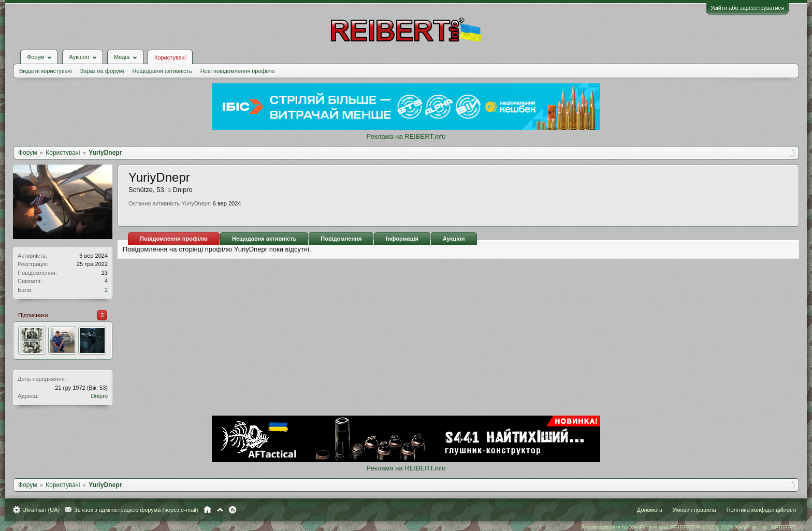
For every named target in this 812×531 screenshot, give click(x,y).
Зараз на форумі (102, 71)
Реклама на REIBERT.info (406, 136)
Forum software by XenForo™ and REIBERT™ (689, 527)
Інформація (402, 239)
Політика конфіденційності (762, 510)
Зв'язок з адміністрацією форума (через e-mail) (136, 510)
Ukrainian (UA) (41, 510)
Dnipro (99, 396)
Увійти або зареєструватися (747, 8)
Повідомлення (341, 239)
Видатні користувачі (46, 71)
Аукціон (454, 239)
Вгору (220, 510)
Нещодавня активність (162, 71)
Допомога (650, 510)
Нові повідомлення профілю (238, 71)
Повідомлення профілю (174, 239)
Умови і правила (694, 510)
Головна (207, 510)
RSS (233, 510)
